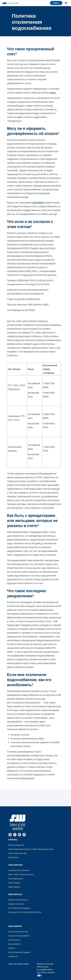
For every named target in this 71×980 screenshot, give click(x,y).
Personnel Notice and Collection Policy (25, 912)
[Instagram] (15, 835)
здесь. (53, 92)
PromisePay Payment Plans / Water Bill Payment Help (31, 849)
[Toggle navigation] (66, 3)
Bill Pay (56, 3)
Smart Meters (14, 883)
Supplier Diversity (16, 904)
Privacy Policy (43, 967)
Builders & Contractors (18, 900)
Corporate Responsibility (19, 936)
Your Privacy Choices (46, 974)
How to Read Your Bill (18, 853)
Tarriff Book (13, 857)
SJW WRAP (38, 202)
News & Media (14, 944)
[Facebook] (10, 835)
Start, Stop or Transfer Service (21, 874)
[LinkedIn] (20, 835)
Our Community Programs (19, 908)
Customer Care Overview (19, 870)
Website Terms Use (45, 964)
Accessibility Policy (45, 969)
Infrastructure (14, 940)
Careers (12, 948)
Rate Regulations (16, 878)
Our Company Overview (18, 931)
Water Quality (14, 887)
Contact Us (13, 956)
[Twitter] (24, 835)
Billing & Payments (16, 845)
